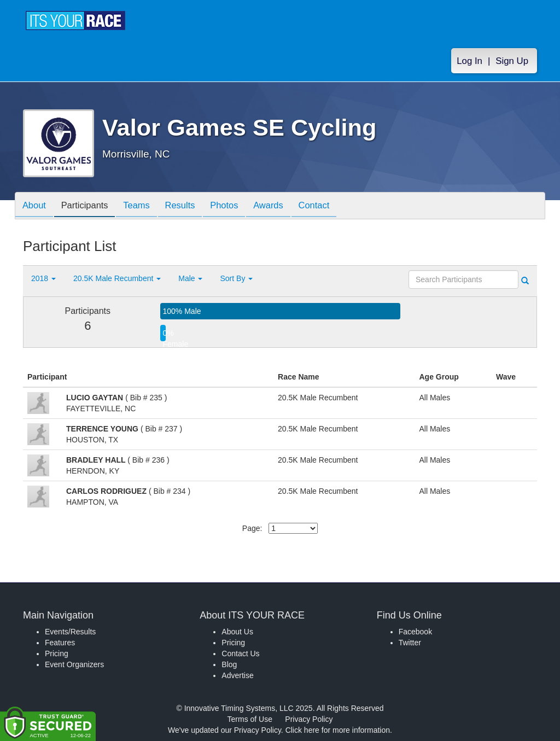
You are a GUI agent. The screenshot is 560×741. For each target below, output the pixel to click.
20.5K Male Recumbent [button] (117, 278)
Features (60, 643)
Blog (229, 664)
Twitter (410, 643)
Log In (469, 61)
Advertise (237, 675)
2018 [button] (43, 278)
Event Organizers (74, 664)
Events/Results (70, 632)
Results (190, 206)
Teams (144, 206)
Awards (284, 206)
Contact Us (240, 654)
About (36, 206)
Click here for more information (338, 730)
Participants (89, 206)
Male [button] (190, 278)
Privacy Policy (309, 719)
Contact (333, 206)
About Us (237, 632)
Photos (237, 206)
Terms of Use (250, 719)
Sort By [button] (236, 278)
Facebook (415, 632)
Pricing (57, 654)
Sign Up (512, 61)
